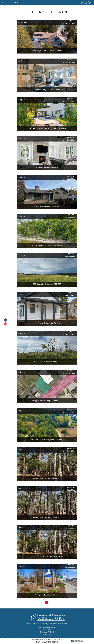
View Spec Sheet (69, 23)
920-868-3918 (15, 3)
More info (70, 20)
